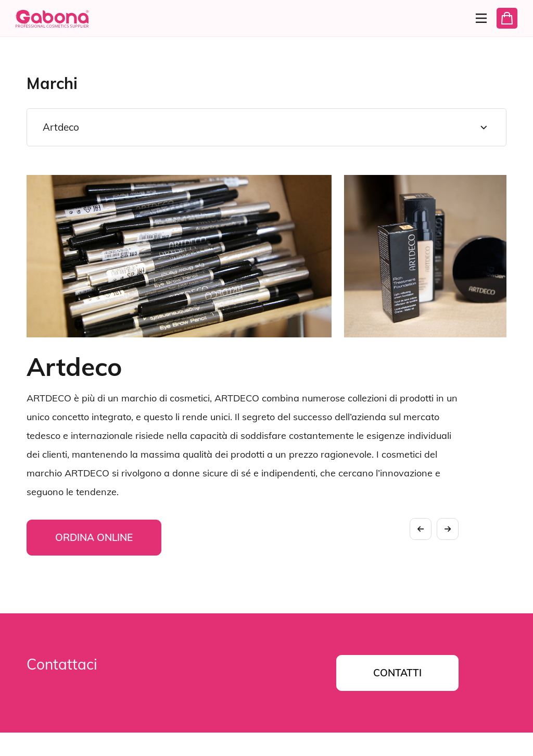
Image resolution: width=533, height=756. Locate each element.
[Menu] (477, 18)
